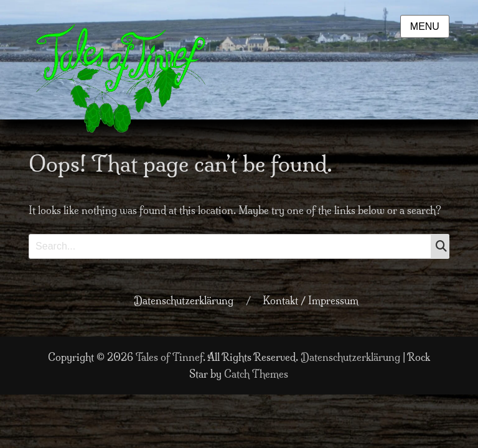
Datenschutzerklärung (184, 301)
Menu (425, 26)
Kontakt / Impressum (311, 301)
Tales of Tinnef (169, 357)
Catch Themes (256, 374)
